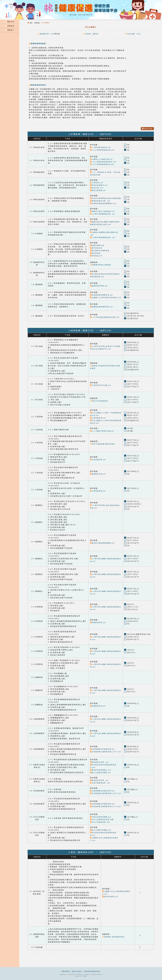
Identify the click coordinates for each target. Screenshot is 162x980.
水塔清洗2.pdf (97, 183)
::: (1, 18)
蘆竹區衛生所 (97, 251)
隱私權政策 (66, 971)
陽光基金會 (96, 256)
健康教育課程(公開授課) (101, 267)
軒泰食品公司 (97, 258)
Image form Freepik (81, 976)
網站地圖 (73, 15)
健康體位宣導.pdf (98, 479)
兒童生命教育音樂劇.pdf (101, 825)
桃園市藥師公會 (98, 248)
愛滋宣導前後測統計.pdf (101, 775)
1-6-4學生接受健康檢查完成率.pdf (106, 322)
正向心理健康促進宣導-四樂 (103, 827)
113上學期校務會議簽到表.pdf (104, 162)
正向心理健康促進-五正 (101, 830)
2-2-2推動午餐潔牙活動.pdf (103, 436)
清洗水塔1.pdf (97, 188)
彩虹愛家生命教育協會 (100, 253)
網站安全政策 (77, 971)
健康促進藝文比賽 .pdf (101, 203)
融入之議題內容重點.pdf (101, 778)
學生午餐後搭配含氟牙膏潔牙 (103, 449)
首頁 (31, 23)
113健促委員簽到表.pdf (101, 147)
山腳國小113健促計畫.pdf (102, 159)
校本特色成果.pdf (110, 904)
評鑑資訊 (10, 26)
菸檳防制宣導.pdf (98, 628)
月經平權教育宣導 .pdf (101, 788)
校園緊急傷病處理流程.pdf (102, 312)
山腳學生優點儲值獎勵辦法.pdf (104, 206)
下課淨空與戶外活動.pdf (101, 390)
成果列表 (37, 23)
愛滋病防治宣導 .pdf (100, 767)
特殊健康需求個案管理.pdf (102, 298)
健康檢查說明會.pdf (99, 288)
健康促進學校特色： (38, 85)
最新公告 (10, 22)
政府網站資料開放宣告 (92, 971)
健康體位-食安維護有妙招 (114, 945)
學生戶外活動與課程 (100, 406)
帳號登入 (10, 31)
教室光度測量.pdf (98, 190)
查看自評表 (147, 129)
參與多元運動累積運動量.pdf (103, 548)
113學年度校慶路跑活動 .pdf (103, 217)
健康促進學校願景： (38, 43)
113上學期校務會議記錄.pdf (103, 150)
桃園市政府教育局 (86, 15)
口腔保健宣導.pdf (98, 423)
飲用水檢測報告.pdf (99, 185)
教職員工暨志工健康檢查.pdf (103, 214)
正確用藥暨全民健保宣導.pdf (103, 753)
